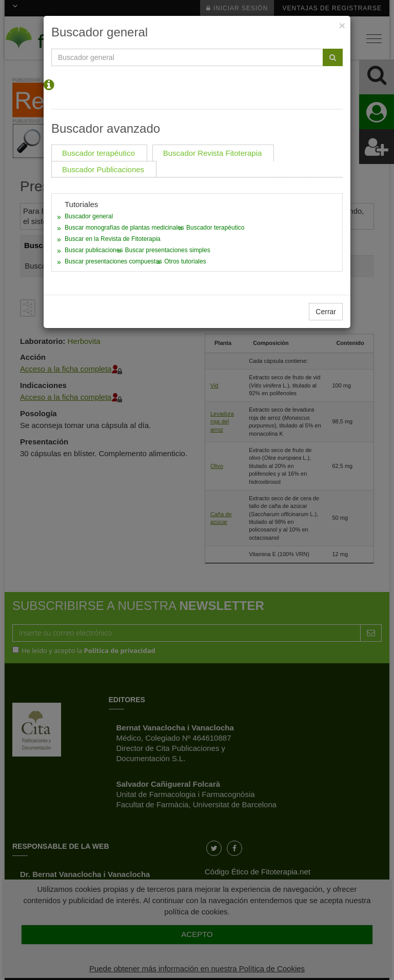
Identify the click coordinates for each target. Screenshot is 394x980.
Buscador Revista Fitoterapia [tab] (213, 153)
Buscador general (89, 216)
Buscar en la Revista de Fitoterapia (113, 239)
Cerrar (326, 312)
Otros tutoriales (185, 261)
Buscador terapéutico (215, 228)
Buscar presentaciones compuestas (113, 261)
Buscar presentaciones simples (168, 250)
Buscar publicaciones (94, 250)
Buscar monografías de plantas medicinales (124, 228)
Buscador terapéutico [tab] (98, 153)
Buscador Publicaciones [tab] (103, 169)
